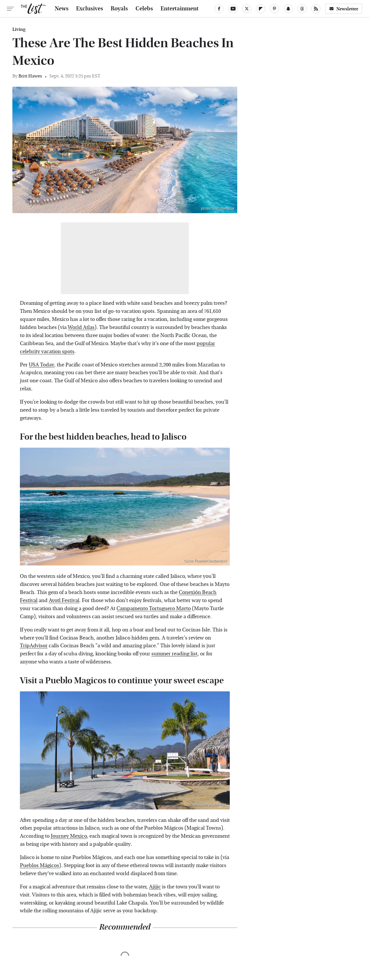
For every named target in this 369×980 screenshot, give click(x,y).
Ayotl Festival (64, 600)
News (62, 9)
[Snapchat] (288, 9)
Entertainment (180, 9)
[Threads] (302, 9)
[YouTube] (233, 9)
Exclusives (90, 9)
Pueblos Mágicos (39, 865)
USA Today (42, 365)
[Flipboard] (261, 9)
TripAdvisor (34, 646)
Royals (119, 9)
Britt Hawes (30, 76)
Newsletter (344, 9)
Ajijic (155, 887)
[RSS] (316, 9)
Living (19, 29)
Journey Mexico (69, 836)
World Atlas (81, 327)
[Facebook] (219, 9)
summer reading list (174, 654)
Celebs (144, 9)
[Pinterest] (274, 9)
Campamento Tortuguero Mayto (154, 609)
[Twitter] (247, 9)
